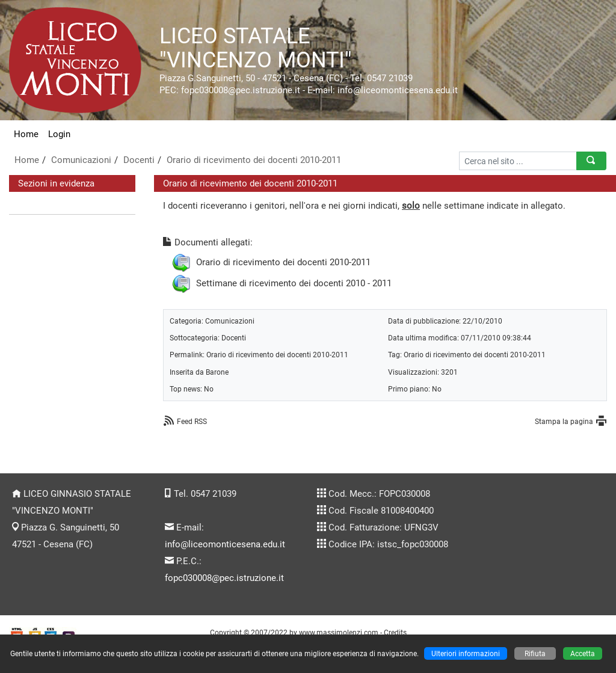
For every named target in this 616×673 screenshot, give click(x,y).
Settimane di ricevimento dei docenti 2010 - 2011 (294, 283)
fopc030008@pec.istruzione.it (224, 578)
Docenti (139, 160)
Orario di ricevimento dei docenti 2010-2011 (254, 160)
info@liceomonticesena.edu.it (225, 544)
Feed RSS (192, 421)
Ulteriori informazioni (466, 653)
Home (26, 134)
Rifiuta (535, 653)
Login (59, 134)
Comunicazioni (81, 160)
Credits (395, 632)
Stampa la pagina (564, 421)
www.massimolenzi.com (339, 632)
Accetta (583, 653)
